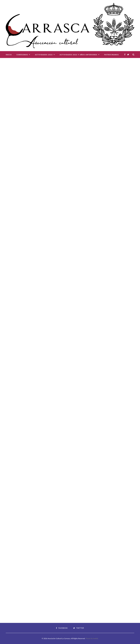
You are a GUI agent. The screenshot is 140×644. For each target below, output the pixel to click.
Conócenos (22, 55)
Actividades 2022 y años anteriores (78, 55)
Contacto (11, 62)
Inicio (9, 55)
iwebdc (96, 638)
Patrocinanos (112, 55)
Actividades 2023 (44, 55)
